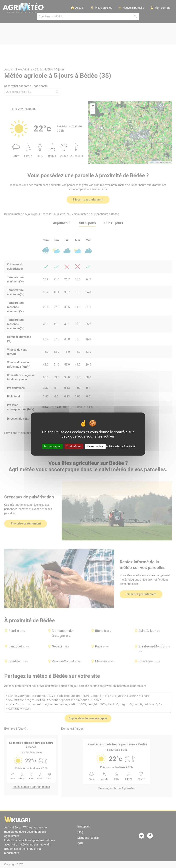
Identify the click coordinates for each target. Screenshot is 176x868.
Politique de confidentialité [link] (121, 446)
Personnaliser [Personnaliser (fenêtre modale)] (95, 446)
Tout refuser (74, 446)
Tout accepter (52, 446)
